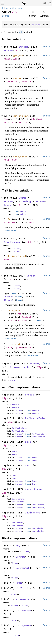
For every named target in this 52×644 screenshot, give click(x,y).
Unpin (26, 367)
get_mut (18, 78)
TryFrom (26, 611)
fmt (10, 219)
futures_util (8, 8)
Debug (23, 198)
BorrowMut (23, 568)
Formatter (10, 222)
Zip (24, 3)
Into (23, 588)
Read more (11, 231)
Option (22, 320)
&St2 (16, 59)
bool (6, 259)
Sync (28, 465)
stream (18, 8)
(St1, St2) (11, 160)
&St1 (8, 59)
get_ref (18, 56)
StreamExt (23, 599)
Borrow (20, 557)
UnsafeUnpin (33, 489)
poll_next (14, 310)
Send (28, 442)
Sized (26, 552)
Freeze (30, 395)
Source (6, 16)
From (19, 583)
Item (16, 211)
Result (33, 222)
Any (18, 546)
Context (26, 317)
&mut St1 (13, 82)
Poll (13, 320)
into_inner (20, 157)
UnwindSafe (33, 513)
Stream (36, 25)
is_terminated (17, 256)
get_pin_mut (21, 116)
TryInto (26, 625)
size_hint (14, 344)
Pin (6, 119)
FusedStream (12, 242)
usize (8, 347)
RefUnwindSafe (35, 418)
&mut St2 (27, 82)
